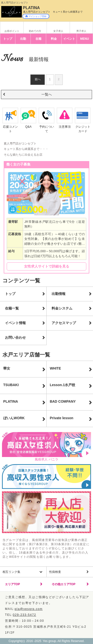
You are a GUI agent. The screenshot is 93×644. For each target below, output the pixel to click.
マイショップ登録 (36, 16)
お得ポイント (12, 31)
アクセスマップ (64, 323)
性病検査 (55, 572)
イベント (69, 39)
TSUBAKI (11, 385)
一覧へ (47, 94)
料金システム (62, 308)
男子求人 (81, 31)
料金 (54, 39)
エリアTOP (12, 584)
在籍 (38, 39)
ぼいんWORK (14, 418)
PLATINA (11, 401)
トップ (8, 39)
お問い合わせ (15, 337)
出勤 (23, 39)
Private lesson (62, 418)
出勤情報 (59, 294)
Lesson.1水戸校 (63, 385)
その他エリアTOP (63, 584)
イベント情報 (15, 323)
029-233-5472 (25, 615)
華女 (7, 368)
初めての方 (35, 31)
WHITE (55, 368)
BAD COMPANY (63, 401)
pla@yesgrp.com (29, 609)
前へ (38, 79)
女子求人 (58, 31)
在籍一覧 (12, 308)
